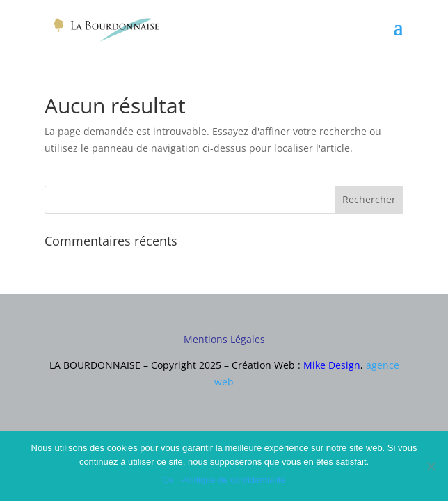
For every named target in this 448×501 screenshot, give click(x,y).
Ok (168, 480)
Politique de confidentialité (233, 480)
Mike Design (332, 365)
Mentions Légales (224, 339)
